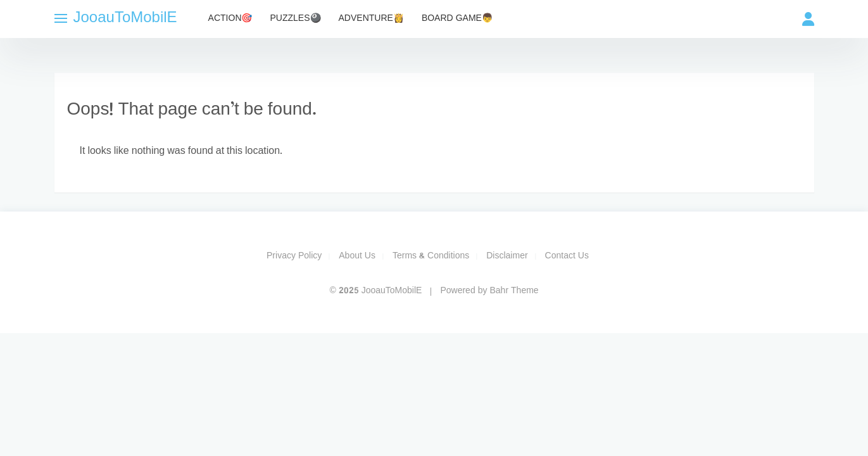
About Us (357, 256)
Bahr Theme (514, 291)
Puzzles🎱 (296, 19)
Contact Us (567, 256)
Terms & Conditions (431, 256)
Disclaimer (507, 256)
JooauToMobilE (125, 19)
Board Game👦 (457, 19)
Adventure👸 (371, 19)
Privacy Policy (294, 256)
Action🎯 (230, 19)
